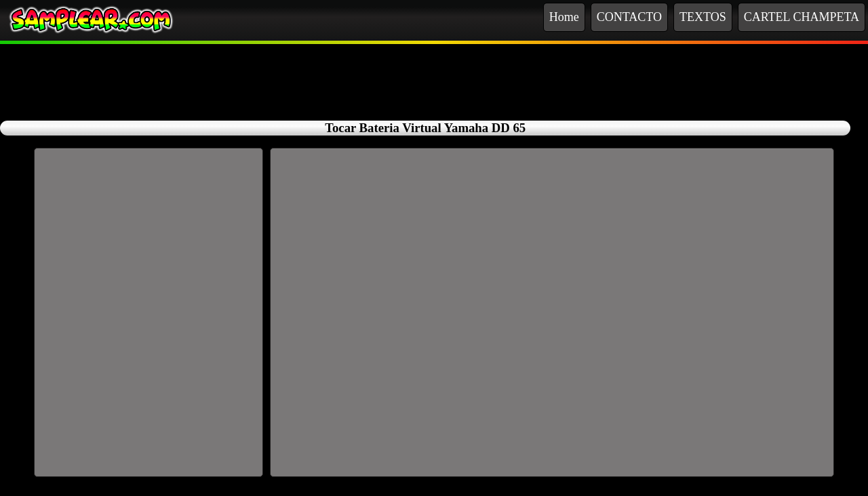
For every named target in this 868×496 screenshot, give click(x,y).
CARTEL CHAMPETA (802, 17)
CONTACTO (629, 17)
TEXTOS (703, 17)
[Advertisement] (434, 75)
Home (564, 17)
